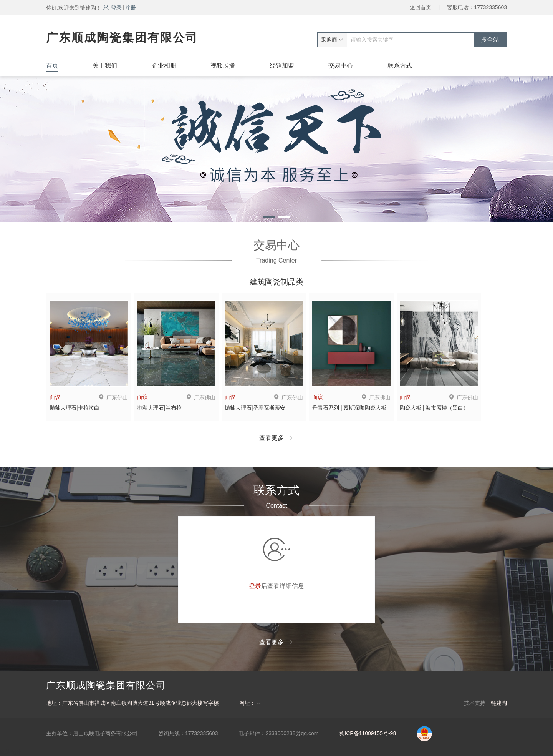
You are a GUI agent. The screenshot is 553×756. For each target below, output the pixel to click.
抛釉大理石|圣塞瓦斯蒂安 (255, 408)
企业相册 (164, 66)
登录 (112, 8)
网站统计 (11, 752)
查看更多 (275, 438)
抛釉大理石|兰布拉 (159, 408)
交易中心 (341, 66)
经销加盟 (282, 66)
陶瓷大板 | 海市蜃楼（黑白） (434, 408)
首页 (52, 66)
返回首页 (421, 7)
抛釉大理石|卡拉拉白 (75, 408)
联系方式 (400, 66)
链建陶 (499, 703)
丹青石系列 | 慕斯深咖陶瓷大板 (349, 408)
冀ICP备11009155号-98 (368, 733)
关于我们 (105, 66)
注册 (131, 8)
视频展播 (223, 66)
